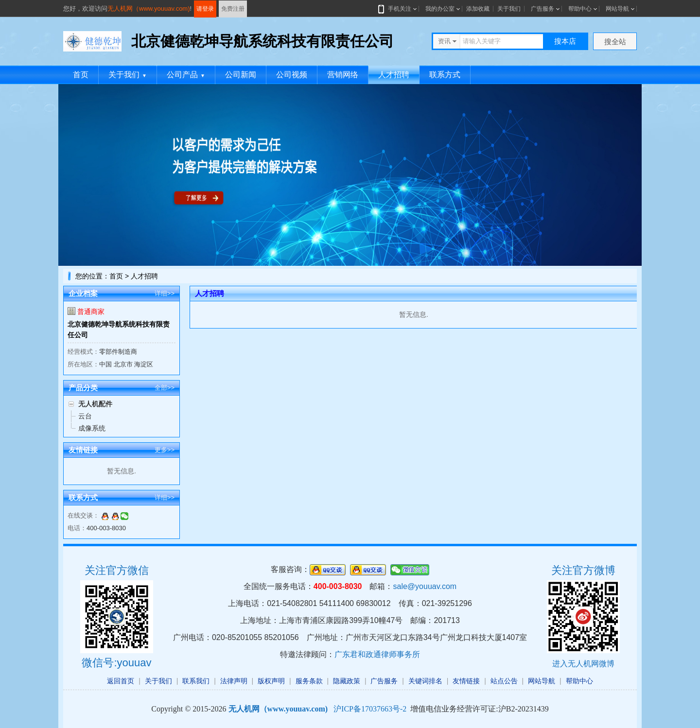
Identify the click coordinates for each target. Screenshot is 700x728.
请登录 (205, 9)
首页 (81, 75)
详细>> (165, 293)
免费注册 (233, 9)
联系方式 (445, 75)
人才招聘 (394, 75)
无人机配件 (95, 404)
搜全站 (615, 42)
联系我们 (196, 681)
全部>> (165, 388)
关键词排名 (425, 681)
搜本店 (565, 41)
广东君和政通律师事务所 (377, 654)
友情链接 (466, 681)
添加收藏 (478, 9)
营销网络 (343, 75)
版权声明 (271, 681)
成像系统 (92, 428)
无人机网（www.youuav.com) (149, 9)
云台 (85, 416)
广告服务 (542, 9)
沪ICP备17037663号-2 (370, 709)
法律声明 (234, 681)
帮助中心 (580, 9)
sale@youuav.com (425, 586)
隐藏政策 (347, 681)
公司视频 (292, 75)
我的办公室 (440, 9)
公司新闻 (241, 75)
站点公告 (504, 681)
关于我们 (509, 9)
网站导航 (617, 9)
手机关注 (398, 9)
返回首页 (121, 681)
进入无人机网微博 (583, 664)
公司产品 (186, 75)
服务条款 (309, 681)
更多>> (165, 450)
